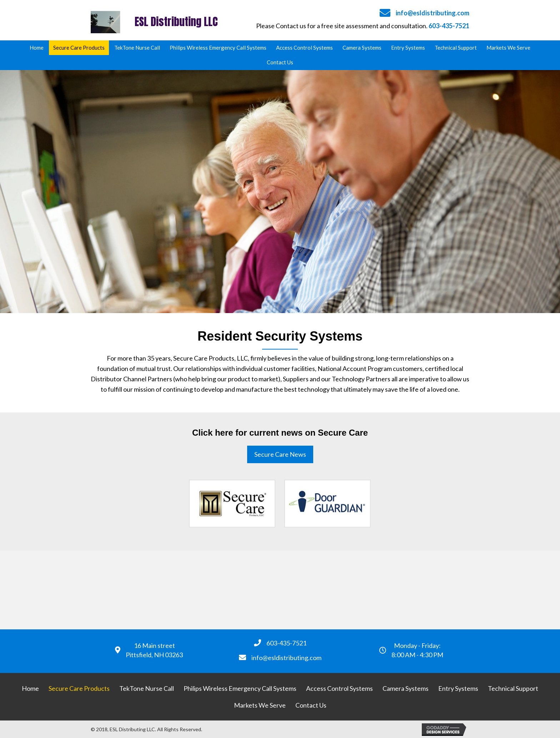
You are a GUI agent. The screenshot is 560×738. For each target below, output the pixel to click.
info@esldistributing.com (432, 13)
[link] (37, 48)
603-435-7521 (449, 26)
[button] (280, 454)
